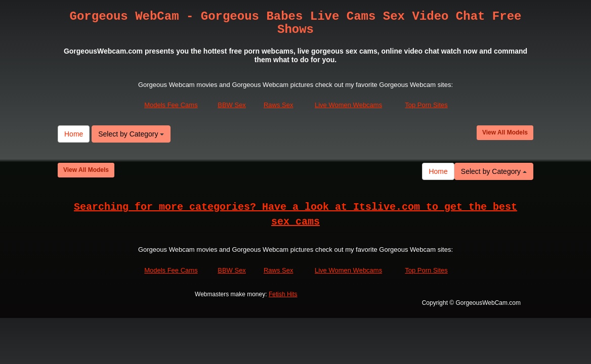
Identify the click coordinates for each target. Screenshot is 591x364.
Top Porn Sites (426, 105)
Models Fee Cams (171, 105)
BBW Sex (232, 105)
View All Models (505, 132)
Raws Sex (279, 105)
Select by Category (131, 134)
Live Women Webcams (348, 105)
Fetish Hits (283, 294)
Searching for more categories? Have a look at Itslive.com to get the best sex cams (296, 214)
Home (74, 134)
